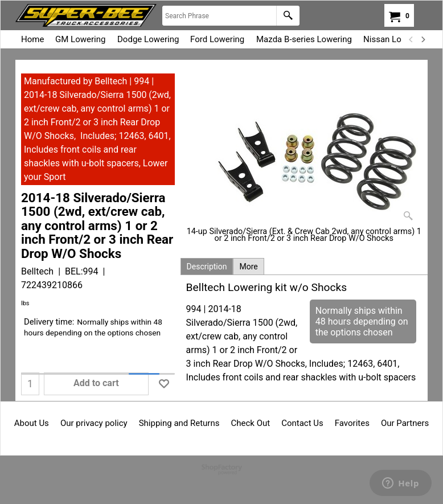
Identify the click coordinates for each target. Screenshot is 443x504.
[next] (423, 39)
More (248, 267)
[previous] (411, 39)
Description (207, 267)
